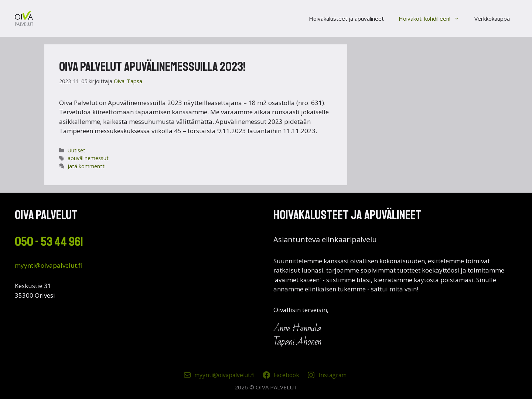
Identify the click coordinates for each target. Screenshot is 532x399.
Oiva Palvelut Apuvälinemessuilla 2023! (152, 67)
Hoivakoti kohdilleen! (433, 18)
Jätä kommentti (87, 166)
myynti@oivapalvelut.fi (48, 265)
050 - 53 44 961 (49, 242)
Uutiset (76, 150)
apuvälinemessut (88, 158)
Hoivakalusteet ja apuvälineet (346, 18)
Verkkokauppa (492, 18)
